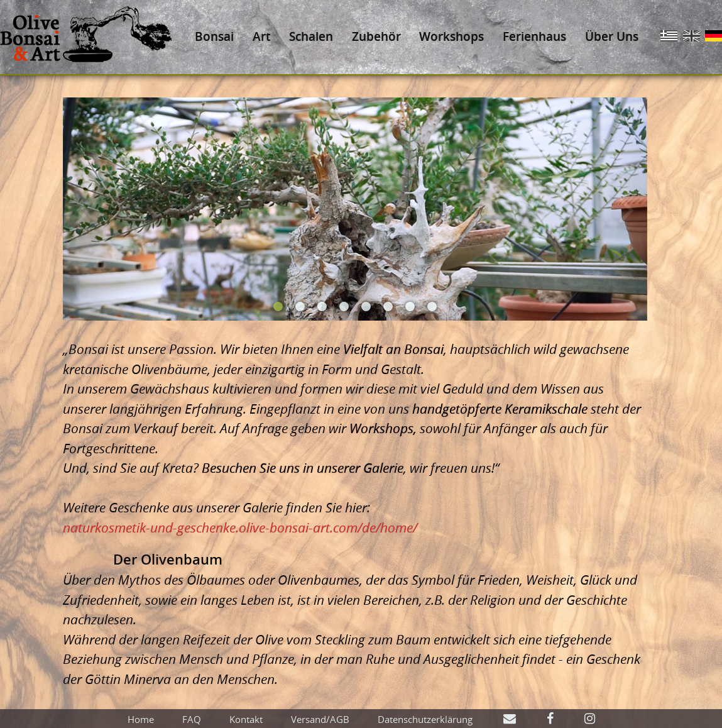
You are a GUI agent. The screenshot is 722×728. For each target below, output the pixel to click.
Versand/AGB (320, 719)
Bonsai (214, 36)
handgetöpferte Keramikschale (500, 409)
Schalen (311, 36)
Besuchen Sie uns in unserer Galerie (303, 468)
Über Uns (612, 36)
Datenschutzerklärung (425, 719)
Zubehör (376, 36)
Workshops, (383, 428)
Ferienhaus (534, 36)
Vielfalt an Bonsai (393, 349)
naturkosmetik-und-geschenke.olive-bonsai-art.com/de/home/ (240, 527)
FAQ (192, 719)
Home (141, 719)
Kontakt (246, 719)
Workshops (451, 36)
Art (261, 36)
